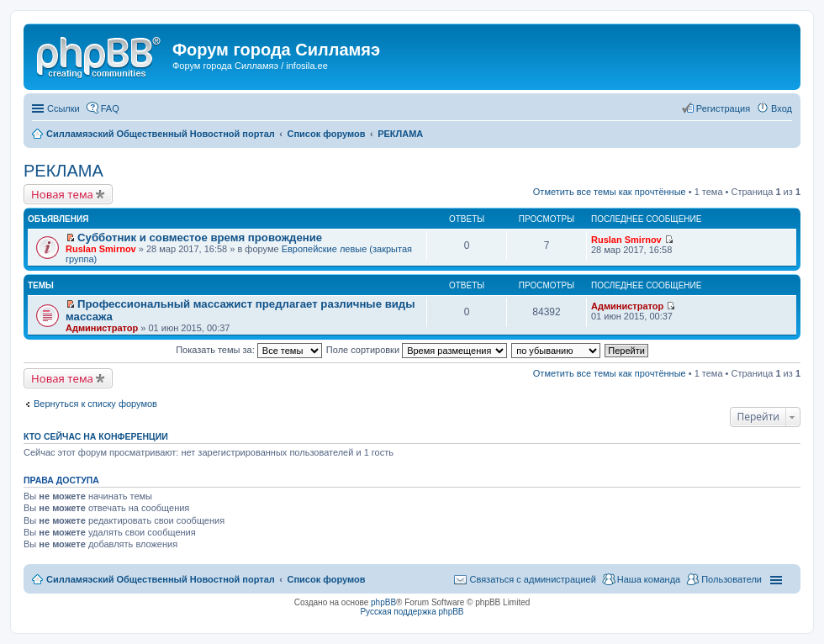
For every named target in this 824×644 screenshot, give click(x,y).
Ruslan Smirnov (101, 249)
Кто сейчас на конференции (96, 436)
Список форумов (326, 579)
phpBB (383, 602)
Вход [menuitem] (782, 108)
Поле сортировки (417, 350)
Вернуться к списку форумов (95, 404)
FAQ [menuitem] (110, 108)
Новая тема (62, 194)
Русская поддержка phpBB (412, 612)
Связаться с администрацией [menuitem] (532, 579)
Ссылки (63, 108)
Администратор (102, 328)
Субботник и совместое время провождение (200, 238)
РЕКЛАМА (63, 171)
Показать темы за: (249, 350)
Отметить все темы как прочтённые (610, 192)
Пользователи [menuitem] (732, 579)
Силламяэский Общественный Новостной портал (161, 579)
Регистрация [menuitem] (723, 108)
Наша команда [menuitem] (649, 579)
